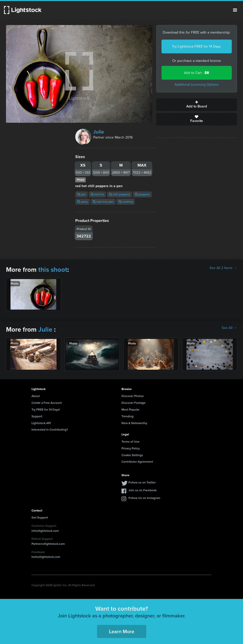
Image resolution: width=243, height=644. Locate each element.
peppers (142, 194)
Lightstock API (41, 423)
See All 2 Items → (223, 268)
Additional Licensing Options (197, 85)
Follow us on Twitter (142, 482)
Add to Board (197, 105)
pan (81, 194)
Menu (235, 10)
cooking (126, 202)
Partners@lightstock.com (48, 544)
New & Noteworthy (134, 423)
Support (37, 416)
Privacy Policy (131, 448)
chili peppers (119, 194)
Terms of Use (130, 442)
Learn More (122, 631)
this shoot (53, 270)
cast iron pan (103, 202)
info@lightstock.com (45, 531)
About (36, 396)
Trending (127, 416)
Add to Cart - (196, 73)
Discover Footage (133, 403)
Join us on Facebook (142, 490)
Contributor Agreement (137, 462)
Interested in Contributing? (50, 430)
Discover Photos (133, 396)
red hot (97, 194)
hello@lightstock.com (46, 557)
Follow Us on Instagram (144, 498)
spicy (82, 202)
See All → (229, 328)
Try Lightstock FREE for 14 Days (196, 46)
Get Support (40, 518)
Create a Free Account (47, 403)
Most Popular (130, 410)
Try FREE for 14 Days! (46, 410)
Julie (99, 132)
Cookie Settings (132, 455)
